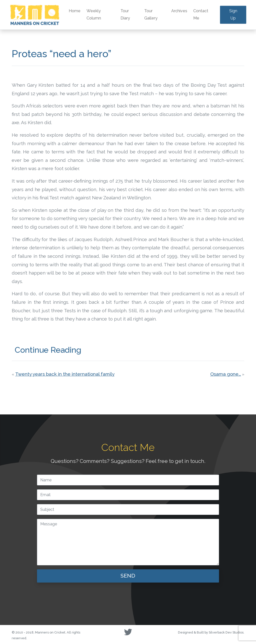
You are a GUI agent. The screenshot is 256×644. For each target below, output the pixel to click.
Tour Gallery (151, 14)
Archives (179, 11)
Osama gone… (226, 374)
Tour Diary (125, 14)
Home (75, 11)
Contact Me (201, 14)
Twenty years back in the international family (65, 374)
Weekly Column (94, 14)
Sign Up (233, 14)
